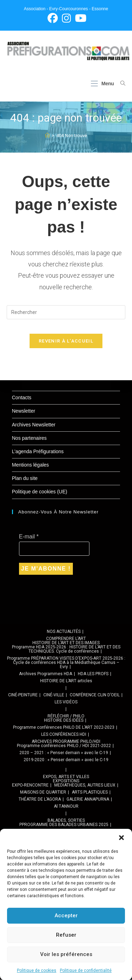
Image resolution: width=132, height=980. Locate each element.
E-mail (29, 537)
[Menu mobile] (103, 84)
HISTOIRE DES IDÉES (64, 721)
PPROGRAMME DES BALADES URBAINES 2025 (64, 825)
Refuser (66, 935)
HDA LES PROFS (93, 674)
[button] (121, 838)
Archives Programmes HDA (46, 674)
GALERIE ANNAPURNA (88, 800)
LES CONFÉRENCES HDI (64, 735)
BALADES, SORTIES (66, 821)
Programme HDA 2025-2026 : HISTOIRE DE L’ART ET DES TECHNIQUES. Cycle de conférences (66, 649)
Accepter (66, 916)
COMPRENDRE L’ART (66, 639)
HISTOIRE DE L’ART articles (66, 681)
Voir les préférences (66, 954)
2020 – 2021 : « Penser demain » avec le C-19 (64, 753)
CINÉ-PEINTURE (23, 695)
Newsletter (24, 411)
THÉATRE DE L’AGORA (40, 800)
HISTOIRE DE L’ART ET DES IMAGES (66, 643)
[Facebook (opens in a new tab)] (53, 18)
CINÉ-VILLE (54, 695)
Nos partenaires (29, 438)
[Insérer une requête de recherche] (66, 313)
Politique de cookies (37, 970)
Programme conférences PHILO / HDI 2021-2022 (64, 746)
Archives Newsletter (34, 425)
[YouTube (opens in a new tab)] (80, 18)
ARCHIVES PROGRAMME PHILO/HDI (66, 742)
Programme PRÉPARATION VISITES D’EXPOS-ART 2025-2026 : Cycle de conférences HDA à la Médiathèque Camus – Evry (66, 663)
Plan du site (25, 479)
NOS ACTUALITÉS (64, 632)
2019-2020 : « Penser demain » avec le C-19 (66, 760)
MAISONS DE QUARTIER (43, 793)
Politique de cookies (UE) (40, 492)
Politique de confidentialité (86, 970)
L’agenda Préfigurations (38, 452)
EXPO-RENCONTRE (30, 785)
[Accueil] (47, 136)
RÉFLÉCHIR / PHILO (66, 716)
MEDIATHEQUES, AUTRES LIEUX (85, 785)
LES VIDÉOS (66, 702)
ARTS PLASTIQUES (90, 793)
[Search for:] (120, 84)
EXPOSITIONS (66, 781)
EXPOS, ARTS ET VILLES (66, 777)
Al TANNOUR (66, 807)
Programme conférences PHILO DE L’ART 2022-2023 (64, 728)
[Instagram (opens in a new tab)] (66, 18)
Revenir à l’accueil (66, 341)
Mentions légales (30, 465)
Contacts (22, 398)
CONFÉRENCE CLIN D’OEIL (95, 695)
